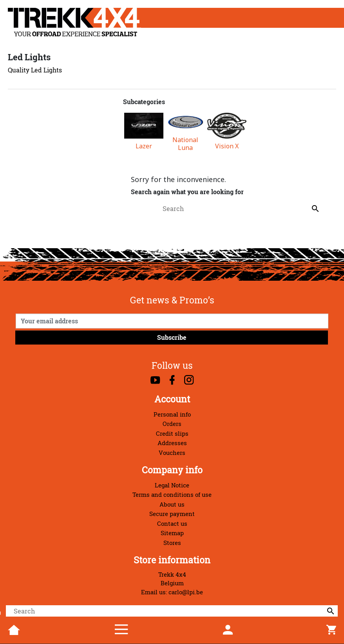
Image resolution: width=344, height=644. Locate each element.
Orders (172, 424)
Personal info (172, 414)
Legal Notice (172, 485)
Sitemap (172, 533)
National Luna (185, 144)
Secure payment (172, 514)
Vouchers (172, 453)
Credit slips (172, 434)
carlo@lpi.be (186, 592)
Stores (172, 543)
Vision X (227, 146)
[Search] (172, 611)
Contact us (172, 524)
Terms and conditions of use (172, 495)
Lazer (144, 146)
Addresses (172, 443)
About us (172, 504)
